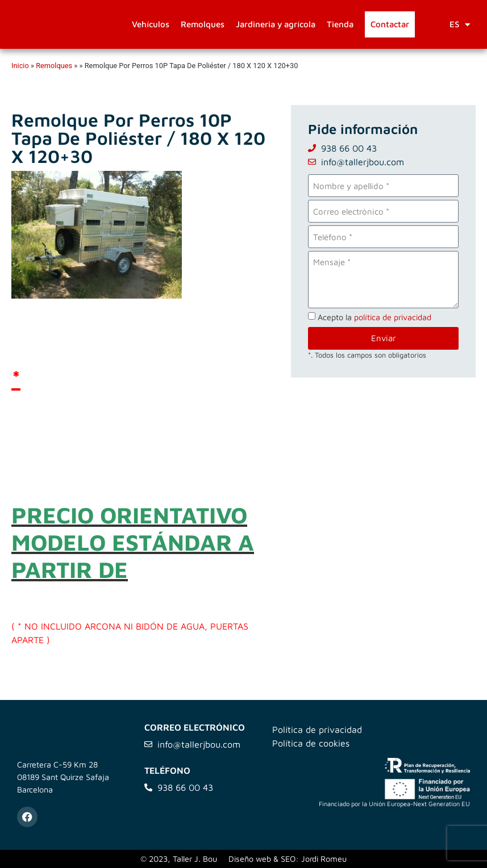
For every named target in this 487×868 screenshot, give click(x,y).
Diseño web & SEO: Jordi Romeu (288, 859)
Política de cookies (311, 743)
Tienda (340, 24)
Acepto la (374, 317)
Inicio (20, 66)
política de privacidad (393, 317)
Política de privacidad (317, 729)
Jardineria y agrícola (276, 24)
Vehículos (151, 24)
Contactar (390, 24)
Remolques (203, 24)
